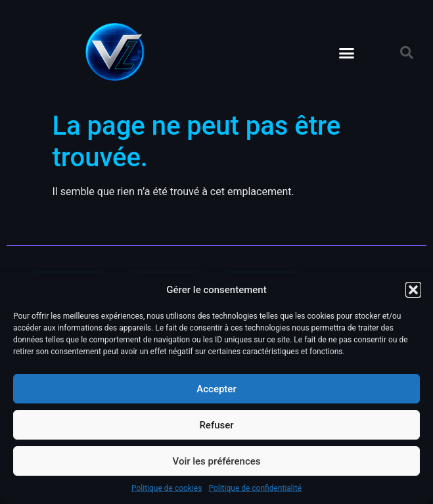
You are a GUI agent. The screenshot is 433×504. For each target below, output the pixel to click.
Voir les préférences (217, 461)
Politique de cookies (167, 488)
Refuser (216, 425)
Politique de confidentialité (255, 488)
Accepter (216, 389)
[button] (413, 290)
